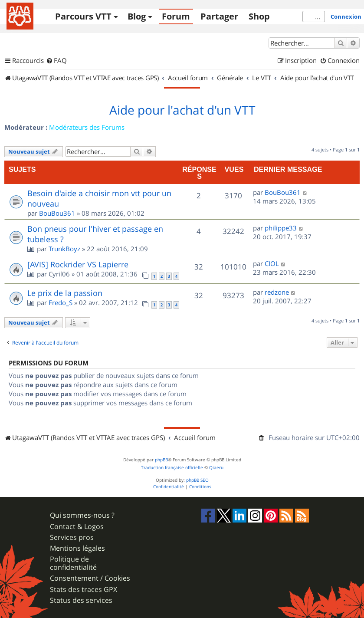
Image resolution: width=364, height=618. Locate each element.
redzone (277, 292)
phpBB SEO (197, 480)
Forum (176, 16)
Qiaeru (216, 468)
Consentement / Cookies (90, 578)
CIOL (272, 263)
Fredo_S (61, 302)
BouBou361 (57, 213)
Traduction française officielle (172, 468)
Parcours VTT (83, 16)
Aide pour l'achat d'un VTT (182, 110)
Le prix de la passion (65, 293)
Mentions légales (77, 548)
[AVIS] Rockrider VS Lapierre (78, 264)
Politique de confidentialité (73, 563)
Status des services (81, 600)
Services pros (72, 537)
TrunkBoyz (64, 249)
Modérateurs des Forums (87, 127)
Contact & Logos (77, 527)
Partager (219, 16)
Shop (259, 16)
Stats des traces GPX (84, 590)
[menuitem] (56, 61)
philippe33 (281, 228)
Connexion (346, 16)
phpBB (161, 460)
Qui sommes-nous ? (82, 515)
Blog (137, 16)
